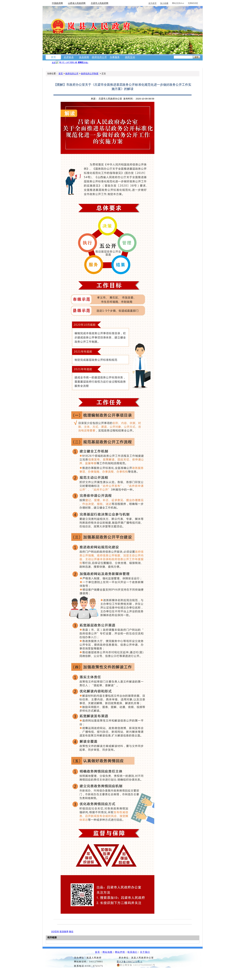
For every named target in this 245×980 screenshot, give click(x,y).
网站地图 (107, 952)
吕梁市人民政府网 (100, 3)
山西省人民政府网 (77, 3)
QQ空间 (55, 932)
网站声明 (120, 952)
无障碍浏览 (193, 3)
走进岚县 (69, 57)
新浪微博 (64, 932)
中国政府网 (57, 3)
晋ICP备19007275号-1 (129, 962)
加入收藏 (164, 3)
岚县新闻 (84, 57)
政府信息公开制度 (90, 74)
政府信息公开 (99, 57)
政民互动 (130, 57)
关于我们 (145, 952)
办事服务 (115, 57)
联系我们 (132, 952)
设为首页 (152, 3)
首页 (53, 57)
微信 (71, 932)
